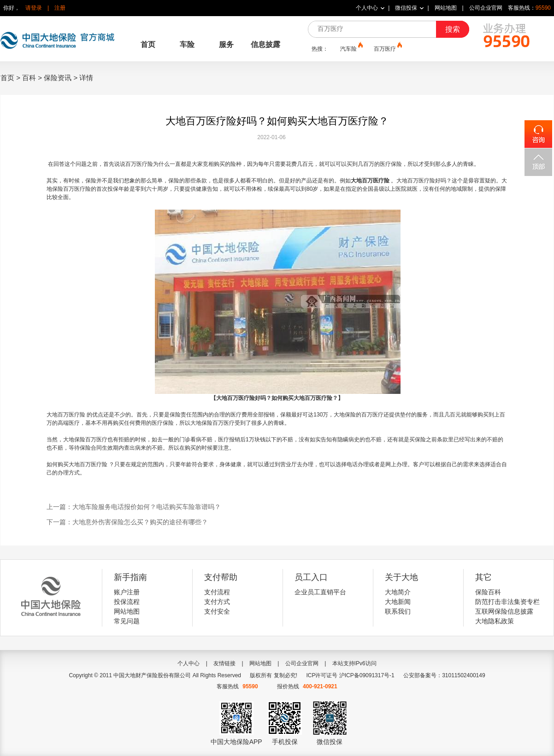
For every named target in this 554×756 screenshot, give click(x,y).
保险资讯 (58, 78)
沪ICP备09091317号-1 (367, 675)
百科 (29, 78)
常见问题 (127, 621)
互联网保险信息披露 (504, 611)
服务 (226, 44)
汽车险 (351, 48)
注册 (60, 8)
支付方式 (217, 602)
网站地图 (446, 8)
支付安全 (217, 611)
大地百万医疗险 (370, 181)
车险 (187, 44)
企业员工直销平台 (320, 592)
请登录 (34, 8)
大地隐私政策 (495, 621)
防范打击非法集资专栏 (507, 602)
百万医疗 (387, 48)
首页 (148, 44)
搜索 (453, 29)
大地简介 (398, 592)
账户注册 (127, 592)
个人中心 (367, 8)
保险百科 (488, 592)
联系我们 (398, 611)
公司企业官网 (486, 8)
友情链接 (224, 663)
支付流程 (217, 592)
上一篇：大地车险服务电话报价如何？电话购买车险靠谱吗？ (134, 507)
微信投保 (406, 8)
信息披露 (265, 44)
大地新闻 (398, 602)
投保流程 (127, 602)
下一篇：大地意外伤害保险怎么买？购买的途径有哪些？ (127, 522)
